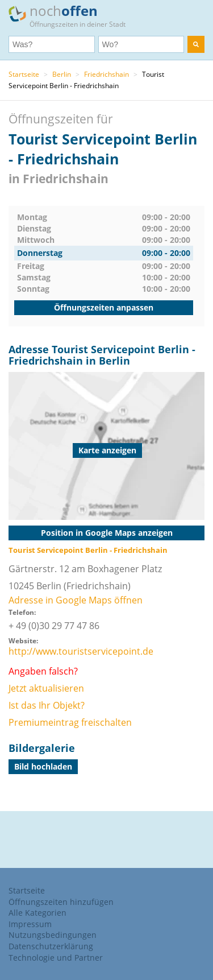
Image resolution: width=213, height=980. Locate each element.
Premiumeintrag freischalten (70, 722)
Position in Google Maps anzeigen (107, 533)
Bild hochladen (43, 766)
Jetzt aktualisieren (46, 688)
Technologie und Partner (56, 958)
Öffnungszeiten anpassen (104, 307)
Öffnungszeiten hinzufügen (61, 902)
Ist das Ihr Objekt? (47, 705)
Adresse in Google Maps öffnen (76, 600)
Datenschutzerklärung (51, 946)
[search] (196, 44)
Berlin (62, 74)
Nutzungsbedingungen (53, 935)
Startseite (24, 74)
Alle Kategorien (37, 913)
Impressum (30, 924)
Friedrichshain (106, 74)
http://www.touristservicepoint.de (81, 651)
